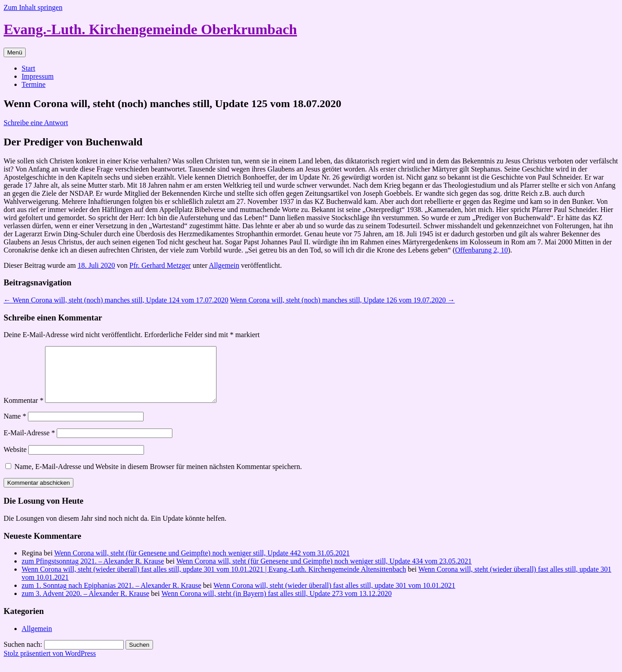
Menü (15, 52)
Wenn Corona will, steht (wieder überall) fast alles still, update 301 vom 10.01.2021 (334, 596)
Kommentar (23, 411)
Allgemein (224, 265)
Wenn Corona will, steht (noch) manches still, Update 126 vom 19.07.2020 (343, 300)
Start (28, 68)
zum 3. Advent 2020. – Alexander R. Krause (86, 604)
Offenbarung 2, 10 (481, 250)
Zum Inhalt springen (33, 7)
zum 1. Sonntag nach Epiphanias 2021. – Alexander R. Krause (111, 596)
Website (15, 460)
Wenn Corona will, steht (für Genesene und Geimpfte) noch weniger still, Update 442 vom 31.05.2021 (202, 564)
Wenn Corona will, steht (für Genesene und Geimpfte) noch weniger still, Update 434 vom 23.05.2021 (324, 572)
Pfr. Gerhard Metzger (160, 265)
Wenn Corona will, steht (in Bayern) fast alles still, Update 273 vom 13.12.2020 (277, 604)
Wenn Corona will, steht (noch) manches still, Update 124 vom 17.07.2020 (116, 300)
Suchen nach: (23, 655)
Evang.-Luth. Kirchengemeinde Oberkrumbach (150, 29)
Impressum (38, 76)
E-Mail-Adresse (29, 444)
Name (15, 427)
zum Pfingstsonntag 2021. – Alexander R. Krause (93, 572)
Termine (34, 84)
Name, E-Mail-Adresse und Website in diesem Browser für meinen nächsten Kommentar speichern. (158, 477)
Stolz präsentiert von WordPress (50, 664)
